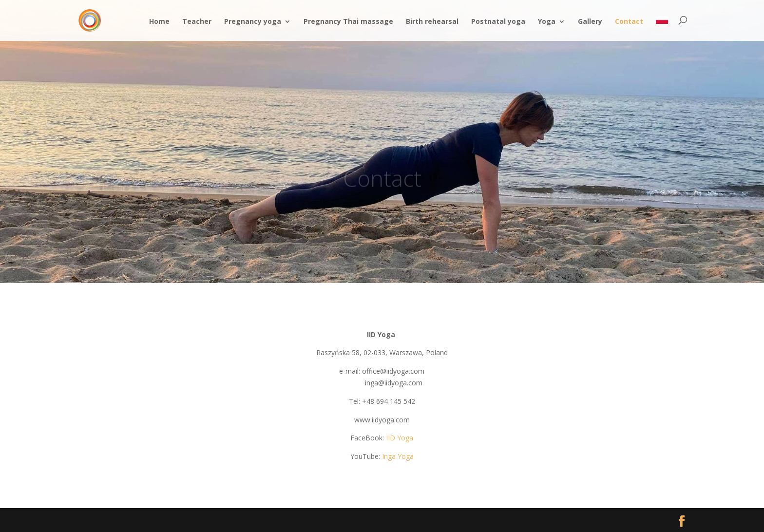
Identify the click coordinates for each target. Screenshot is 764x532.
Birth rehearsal (432, 22)
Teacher (197, 22)
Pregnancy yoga (253, 22)
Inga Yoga (398, 456)
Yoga (547, 22)
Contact (629, 22)
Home (159, 22)
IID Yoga (400, 438)
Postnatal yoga (498, 22)
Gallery (590, 22)
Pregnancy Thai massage (348, 22)
